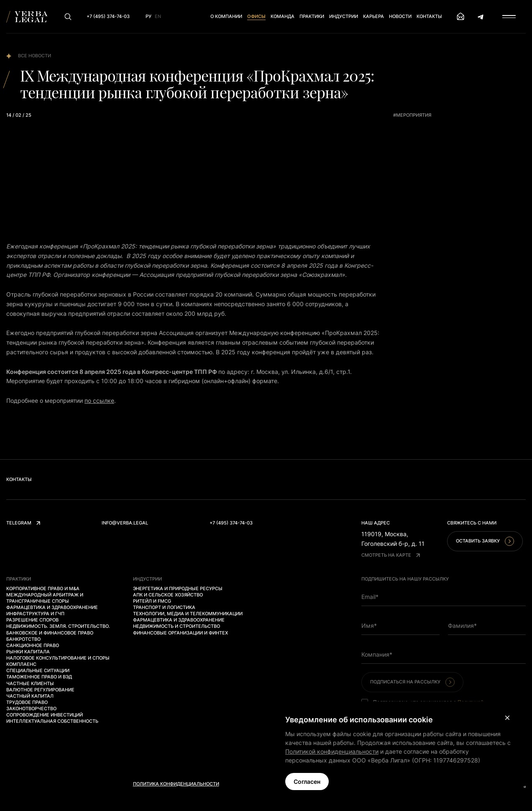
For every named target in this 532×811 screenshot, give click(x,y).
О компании (226, 16)
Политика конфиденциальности (176, 784)
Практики (312, 16)
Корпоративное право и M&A (43, 588)
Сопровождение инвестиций (45, 715)
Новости (400, 16)
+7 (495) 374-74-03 (231, 523)
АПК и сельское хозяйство (168, 595)
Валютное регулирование (40, 690)
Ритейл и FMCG (152, 601)
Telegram (23, 523)
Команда (283, 16)
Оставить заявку (485, 541)
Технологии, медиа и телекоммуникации (188, 614)
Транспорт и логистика (164, 607)
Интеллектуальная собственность (52, 721)
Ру (148, 16)
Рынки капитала (28, 652)
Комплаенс (21, 664)
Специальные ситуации (38, 670)
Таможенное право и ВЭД (39, 677)
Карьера (373, 16)
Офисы (256, 16)
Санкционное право (33, 645)
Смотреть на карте (391, 555)
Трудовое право (27, 702)
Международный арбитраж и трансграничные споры (45, 598)
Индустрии (344, 16)
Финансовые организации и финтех (180, 633)
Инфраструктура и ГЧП (35, 614)
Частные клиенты (30, 683)
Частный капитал (30, 696)
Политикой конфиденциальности (332, 751)
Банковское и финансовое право (50, 633)
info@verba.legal (125, 523)
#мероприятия (412, 115)
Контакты (429, 16)
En (158, 16)
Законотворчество (31, 709)
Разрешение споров (32, 620)
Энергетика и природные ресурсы (178, 588)
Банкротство (23, 639)
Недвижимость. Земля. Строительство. (58, 626)
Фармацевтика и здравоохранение (52, 607)
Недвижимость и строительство (176, 626)
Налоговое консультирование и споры (58, 658)
